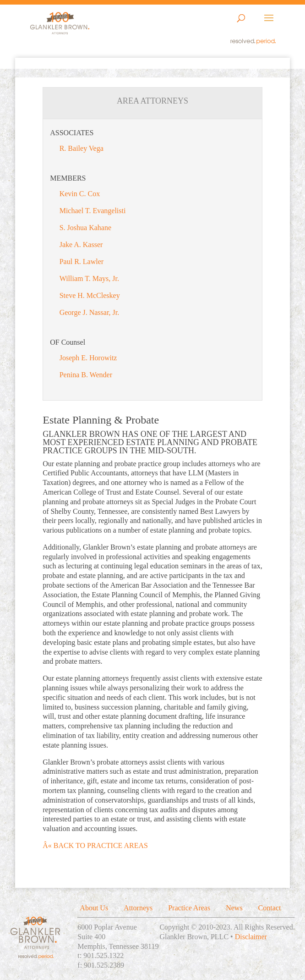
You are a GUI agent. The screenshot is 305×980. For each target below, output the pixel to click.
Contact (270, 908)
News (234, 908)
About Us (94, 908)
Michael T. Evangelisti (93, 211)
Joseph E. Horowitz (88, 358)
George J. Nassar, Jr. (90, 312)
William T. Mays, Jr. (89, 278)
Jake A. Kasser (81, 245)
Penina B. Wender (86, 375)
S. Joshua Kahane (85, 228)
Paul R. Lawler (82, 262)
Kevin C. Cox (80, 194)
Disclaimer (251, 937)
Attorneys (138, 908)
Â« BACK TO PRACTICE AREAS (95, 845)
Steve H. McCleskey (90, 295)
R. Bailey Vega (82, 148)
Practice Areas (189, 908)
